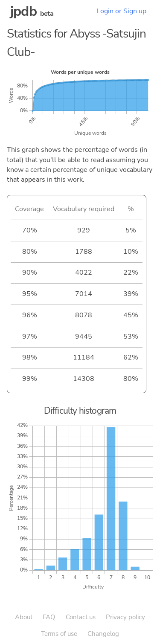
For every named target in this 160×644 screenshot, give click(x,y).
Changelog (103, 634)
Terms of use (59, 634)
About (24, 617)
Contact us (81, 617)
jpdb (23, 11)
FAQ (49, 617)
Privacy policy (125, 617)
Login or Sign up (121, 11)
